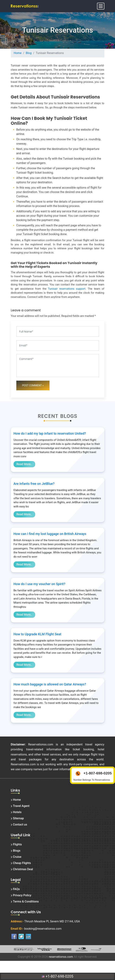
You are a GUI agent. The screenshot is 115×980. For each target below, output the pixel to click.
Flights (18, 844)
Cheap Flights (22, 863)
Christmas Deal (23, 869)
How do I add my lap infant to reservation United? (50, 433)
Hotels (17, 812)
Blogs (17, 851)
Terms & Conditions (26, 901)
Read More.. (24, 464)
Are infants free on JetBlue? (34, 484)
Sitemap (18, 818)
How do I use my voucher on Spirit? (39, 584)
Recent (48, 416)
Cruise (17, 857)
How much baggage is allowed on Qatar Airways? (50, 684)
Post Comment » (33, 385)
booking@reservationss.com (43, 929)
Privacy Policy (22, 895)
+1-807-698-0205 (57, 976)
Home (18, 53)
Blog (29, 53)
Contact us (20, 825)
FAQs (16, 889)
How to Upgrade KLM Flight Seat (38, 634)
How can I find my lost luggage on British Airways (50, 534)
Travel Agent (21, 806)
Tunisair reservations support (67, 289)
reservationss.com (61, 957)
